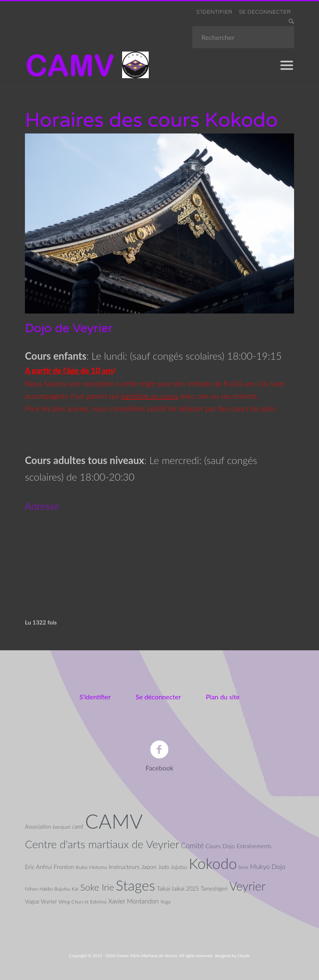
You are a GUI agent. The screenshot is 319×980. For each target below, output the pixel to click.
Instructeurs (124, 867)
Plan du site (223, 697)
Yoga (166, 902)
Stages (136, 885)
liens (243, 867)
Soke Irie (97, 887)
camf (78, 827)
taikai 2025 (186, 889)
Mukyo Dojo (268, 866)
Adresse (42, 506)
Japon (149, 867)
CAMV (114, 821)
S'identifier (95, 697)
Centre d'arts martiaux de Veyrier (102, 844)
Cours (213, 846)
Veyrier (247, 886)
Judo (164, 867)
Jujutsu (179, 867)
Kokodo (213, 863)
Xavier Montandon (134, 901)
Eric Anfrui (38, 867)
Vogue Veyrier (41, 901)
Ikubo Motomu (91, 867)
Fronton (64, 867)
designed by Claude (232, 955)
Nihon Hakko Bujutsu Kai (52, 889)
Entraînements (254, 846)
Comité (193, 845)
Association (38, 827)
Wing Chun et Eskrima (83, 902)
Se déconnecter (158, 697)
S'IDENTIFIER (214, 12)
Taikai (163, 889)
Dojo (228, 846)
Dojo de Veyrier (69, 328)
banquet (62, 827)
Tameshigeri (214, 889)
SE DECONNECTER (265, 12)
